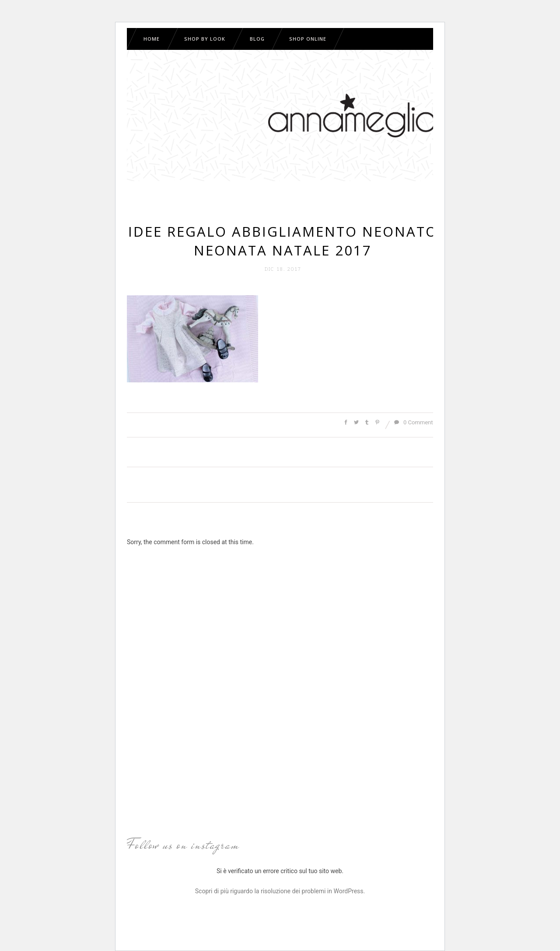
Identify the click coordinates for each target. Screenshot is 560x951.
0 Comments (415, 422)
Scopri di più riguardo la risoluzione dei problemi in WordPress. (280, 891)
